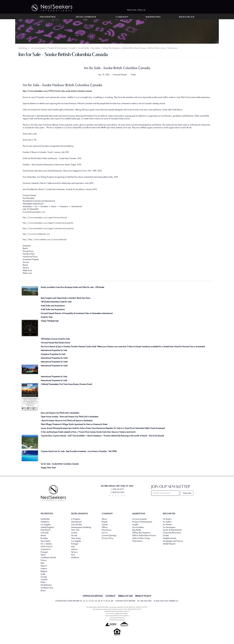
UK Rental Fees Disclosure (117, 620)
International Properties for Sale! (54, 358)
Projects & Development (58, 48)
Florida (74, 535)
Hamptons (45, 522)
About (104, 519)
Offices (105, 527)
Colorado (45, 533)
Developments (86, 17)
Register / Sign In (136, 10)
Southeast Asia (47, 588)
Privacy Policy (108, 538)
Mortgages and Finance (173, 541)
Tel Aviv (74, 552)
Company (122, 17)
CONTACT (110, 596)
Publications (172, 48)
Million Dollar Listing (156, 48)
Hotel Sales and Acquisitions (53, 306)
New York (75, 530)
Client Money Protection (117, 618)
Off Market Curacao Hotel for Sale (55, 339)
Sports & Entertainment (172, 530)
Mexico (44, 566)
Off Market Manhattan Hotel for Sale (56, 302)
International (76, 522)
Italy (42, 563)
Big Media (96, 48)
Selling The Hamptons (111, 48)
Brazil (43, 591)
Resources (187, 17)
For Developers (169, 527)
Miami (43, 535)
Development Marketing (81, 527)
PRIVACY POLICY (143, 596)
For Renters (167, 525)
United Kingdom (47, 527)
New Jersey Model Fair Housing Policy (117, 616)
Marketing (153, 17)
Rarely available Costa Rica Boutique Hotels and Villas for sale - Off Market (72, 287)
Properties (48, 17)
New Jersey (45, 541)
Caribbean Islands (48, 557)
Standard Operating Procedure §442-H (117, 611)
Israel (43, 574)
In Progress (76, 519)
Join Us (105, 533)
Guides (166, 535)
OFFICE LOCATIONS (93, 596)
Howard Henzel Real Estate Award (55, 343)
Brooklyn (44, 538)
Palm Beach (46, 530)
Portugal (44, 552)
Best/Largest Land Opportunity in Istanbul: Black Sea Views (66, 298)
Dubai (43, 582)
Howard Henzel (120, 75)
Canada (44, 579)
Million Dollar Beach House (134, 48)
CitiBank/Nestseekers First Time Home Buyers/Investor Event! (66, 384)
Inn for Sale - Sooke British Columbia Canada (117, 68)
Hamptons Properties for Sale (53, 354)
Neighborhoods (170, 538)
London (74, 533)
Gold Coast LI (46, 547)
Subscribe (187, 493)
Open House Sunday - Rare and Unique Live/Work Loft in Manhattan (70, 417)
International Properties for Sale (54, 350)
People (105, 522)
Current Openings (109, 535)
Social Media (84, 48)
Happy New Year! (48, 468)
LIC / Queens (46, 544)
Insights (73, 48)
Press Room (106, 530)
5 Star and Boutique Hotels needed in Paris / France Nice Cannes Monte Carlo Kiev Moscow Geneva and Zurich (88, 432)
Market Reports (169, 544)
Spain (43, 555)
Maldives (75, 557)
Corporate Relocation (172, 533)
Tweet (133, 75)
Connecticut (46, 549)
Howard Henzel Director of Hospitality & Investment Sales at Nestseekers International (77, 313)
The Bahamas (46, 585)
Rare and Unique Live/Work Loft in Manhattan (60, 413)
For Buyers (167, 519)
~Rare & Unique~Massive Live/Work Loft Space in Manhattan (67, 421)
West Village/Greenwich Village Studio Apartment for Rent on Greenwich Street (74, 424)
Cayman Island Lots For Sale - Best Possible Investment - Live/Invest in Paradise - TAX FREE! (79, 451)
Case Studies (77, 525)
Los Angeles (46, 525)
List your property (38, 48)
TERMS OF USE (125, 596)
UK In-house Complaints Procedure (117, 613)
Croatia (44, 577)
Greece (44, 569)
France (43, 560)
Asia (73, 555)
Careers (105, 525)
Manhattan (45, 519)
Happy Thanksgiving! (50, 321)
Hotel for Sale (47, 317)
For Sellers (167, 522)
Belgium (44, 571)
